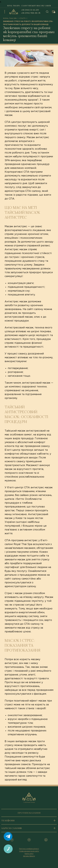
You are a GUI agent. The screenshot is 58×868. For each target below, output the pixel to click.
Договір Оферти (29, 856)
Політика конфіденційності (29, 849)
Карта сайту (29, 854)
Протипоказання (29, 813)
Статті (22, 18)
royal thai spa (10, 18)
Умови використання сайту (29, 851)
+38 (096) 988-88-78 (31, 13)
